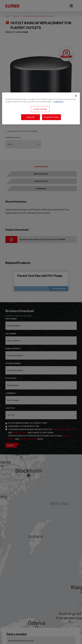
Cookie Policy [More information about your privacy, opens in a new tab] (58, 102)
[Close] (76, 96)
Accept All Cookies (51, 117)
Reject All (31, 117)
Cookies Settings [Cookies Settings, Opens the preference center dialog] (40, 109)
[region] (41, 108)
